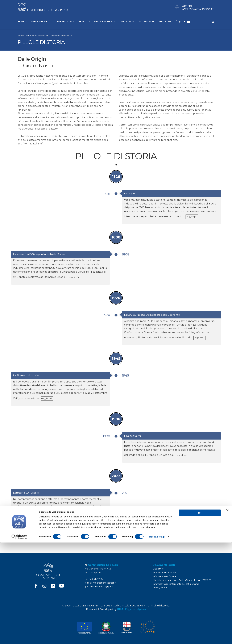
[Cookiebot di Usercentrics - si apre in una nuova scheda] (19, 638)
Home (21, 22)
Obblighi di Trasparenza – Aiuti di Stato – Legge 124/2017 (182, 580)
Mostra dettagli (157, 638)
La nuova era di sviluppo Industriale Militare (39, 256)
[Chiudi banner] (227, 612)
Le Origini (130, 195)
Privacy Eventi (160, 588)
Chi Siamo (54, 37)
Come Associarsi (64, 22)
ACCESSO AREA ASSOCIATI (198, 10)
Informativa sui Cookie (164, 576)
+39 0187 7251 (96, 579)
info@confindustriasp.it (104, 583)
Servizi (83, 22)
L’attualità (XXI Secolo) (26, 494)
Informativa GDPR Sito (165, 573)
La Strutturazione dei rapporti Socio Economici (152, 316)
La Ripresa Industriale (26, 377)
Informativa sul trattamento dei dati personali (176, 584)
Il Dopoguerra (132, 437)
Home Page (31, 37)
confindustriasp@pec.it (102, 586)
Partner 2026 (146, 22)
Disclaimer (158, 569)
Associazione (39, 22)
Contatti (125, 22)
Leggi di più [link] (192, 218)
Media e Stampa (103, 22)
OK (200, 614)
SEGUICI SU (165, 22)
